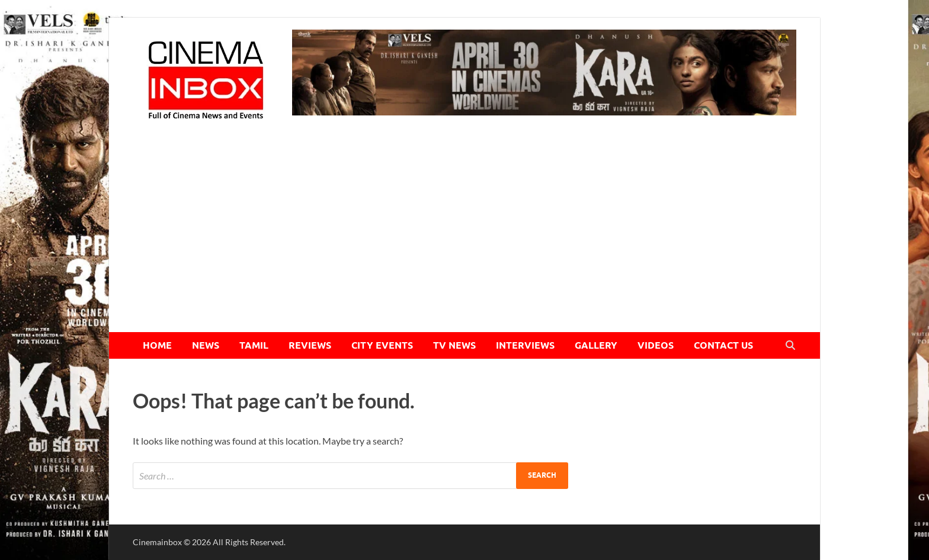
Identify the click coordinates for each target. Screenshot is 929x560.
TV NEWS (454, 345)
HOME (157, 345)
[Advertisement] (464, 243)
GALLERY (596, 345)
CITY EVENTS (382, 345)
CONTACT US (723, 345)
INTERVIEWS (525, 345)
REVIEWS (310, 345)
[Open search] (790, 346)
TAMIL (254, 345)
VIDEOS (656, 345)
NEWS (206, 345)
